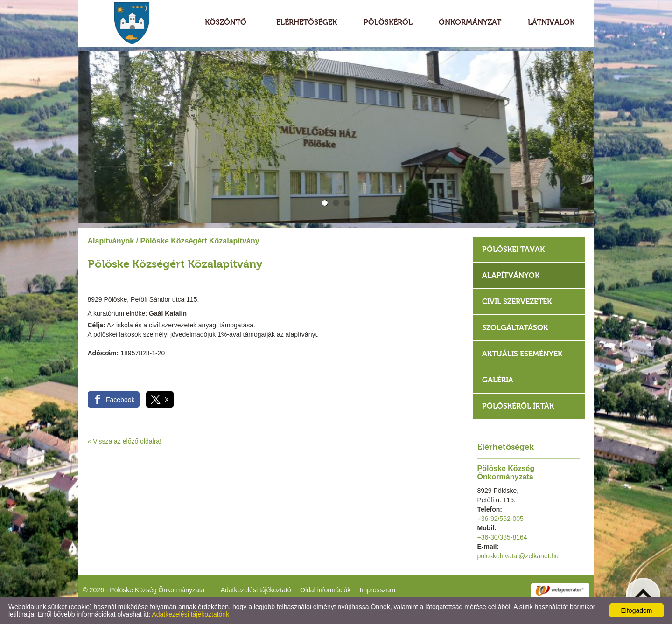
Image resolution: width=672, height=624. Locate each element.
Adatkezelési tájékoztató (256, 590)
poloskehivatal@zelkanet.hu (518, 556)
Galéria (498, 380)
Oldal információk (325, 590)
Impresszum (378, 590)
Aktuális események (522, 354)
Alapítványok (111, 241)
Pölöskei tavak (513, 249)
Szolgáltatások (515, 328)
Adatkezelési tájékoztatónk (190, 614)
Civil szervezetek (517, 302)
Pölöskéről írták (518, 406)
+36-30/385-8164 (502, 537)
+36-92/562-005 (500, 519)
